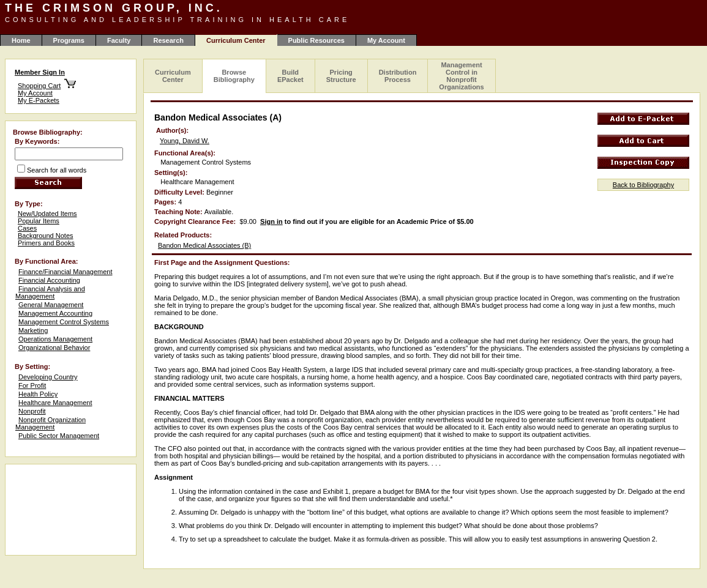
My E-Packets (39, 100)
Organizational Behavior (54, 348)
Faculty (119, 40)
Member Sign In (40, 72)
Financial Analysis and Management (50, 292)
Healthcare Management (55, 403)
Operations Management (55, 339)
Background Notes (46, 236)
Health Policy (38, 394)
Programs (69, 40)
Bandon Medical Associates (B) (204, 245)
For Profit (32, 385)
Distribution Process (398, 76)
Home (21, 40)
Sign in (271, 221)
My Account (386, 40)
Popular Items (39, 221)
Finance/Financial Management (65, 272)
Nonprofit (32, 411)
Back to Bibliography (643, 185)
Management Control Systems (64, 322)
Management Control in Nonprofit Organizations (461, 76)
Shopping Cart (39, 86)
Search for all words (57, 170)
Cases (27, 228)
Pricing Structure (341, 76)
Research (168, 40)
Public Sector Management (59, 436)
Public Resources (316, 40)
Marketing (33, 330)
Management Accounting (55, 313)
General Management (51, 305)
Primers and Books (46, 243)
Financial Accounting (49, 280)
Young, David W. (185, 141)
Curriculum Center (173, 76)
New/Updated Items (47, 214)
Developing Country (48, 377)
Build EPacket (290, 76)
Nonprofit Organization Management (50, 423)
